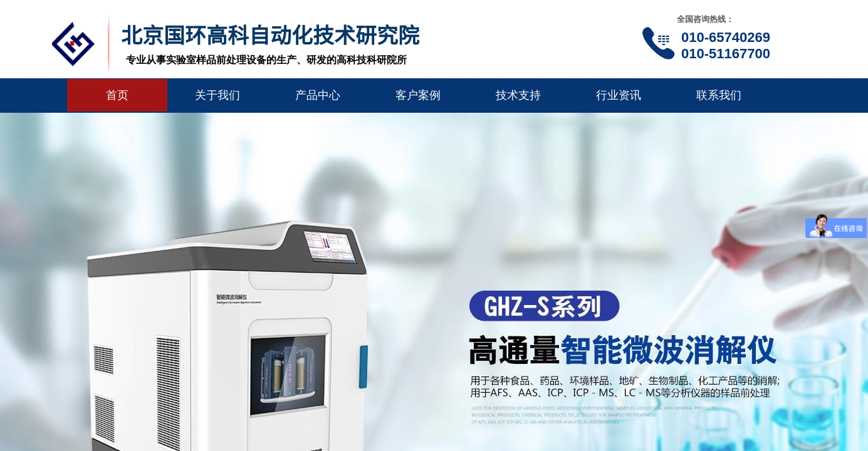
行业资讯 (619, 95)
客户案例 (418, 95)
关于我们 (217, 95)
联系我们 (719, 95)
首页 (117, 95)
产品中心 (318, 95)
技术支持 (518, 95)
